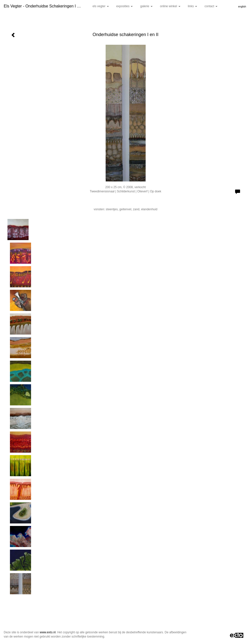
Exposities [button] (125, 6)
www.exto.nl (48, 632)
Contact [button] (211, 6)
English (242, 7)
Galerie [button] (146, 6)
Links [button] (192, 6)
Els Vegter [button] (101, 6)
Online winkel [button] (170, 6)
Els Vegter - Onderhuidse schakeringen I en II (44, 6)
